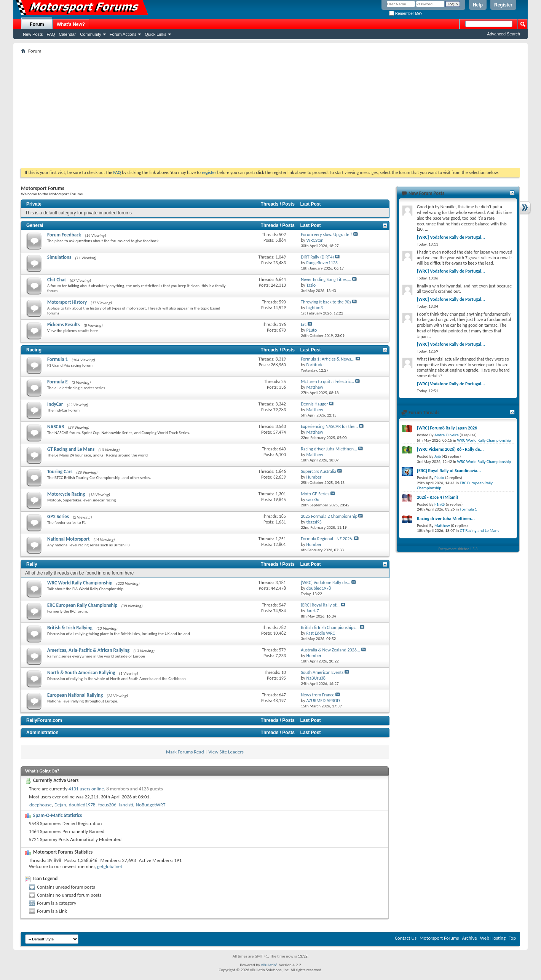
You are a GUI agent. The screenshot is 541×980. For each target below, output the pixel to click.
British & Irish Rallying (70, 628)
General (35, 225)
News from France (318, 695)
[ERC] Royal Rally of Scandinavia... (449, 471)
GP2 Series (58, 516)
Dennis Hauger (314, 404)
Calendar (68, 34)
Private (34, 204)
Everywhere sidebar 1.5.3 (458, 549)
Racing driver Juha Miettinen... (329, 449)
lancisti (126, 805)
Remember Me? (406, 14)
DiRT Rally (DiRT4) (317, 257)
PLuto (439, 478)
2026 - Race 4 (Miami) (437, 497)
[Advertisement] (271, 111)
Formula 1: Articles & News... (328, 359)
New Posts (33, 34)
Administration (42, 733)
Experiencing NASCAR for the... (329, 426)
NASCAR (56, 427)
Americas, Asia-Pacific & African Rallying (88, 650)
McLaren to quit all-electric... (327, 381)
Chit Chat (57, 280)
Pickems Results (63, 325)
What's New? (71, 24)
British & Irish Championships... (330, 627)
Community (91, 34)
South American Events (322, 672)
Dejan (60, 805)
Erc (304, 324)
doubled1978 (82, 805)
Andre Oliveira (447, 435)
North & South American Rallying (81, 673)
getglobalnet (110, 866)
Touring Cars (60, 472)
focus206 (107, 805)
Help (478, 5)
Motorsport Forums (439, 938)
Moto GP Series (315, 494)
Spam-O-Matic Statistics (57, 815)
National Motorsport (68, 539)
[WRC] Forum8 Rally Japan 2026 (447, 428)
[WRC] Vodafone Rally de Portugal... (451, 237)
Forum (37, 24)
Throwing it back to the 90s (326, 302)
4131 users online (86, 789)
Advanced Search (503, 34)
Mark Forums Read (185, 752)
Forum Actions (123, 34)
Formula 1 (57, 359)
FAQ (51, 34)
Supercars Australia (318, 471)
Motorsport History (67, 302)
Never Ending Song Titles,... (326, 279)
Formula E (57, 382)
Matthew (442, 526)
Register (503, 5)
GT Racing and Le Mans (71, 449)
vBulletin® (269, 965)
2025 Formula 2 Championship (329, 516)
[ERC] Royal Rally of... (320, 605)
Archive (469, 938)
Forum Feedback (64, 235)
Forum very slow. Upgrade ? (326, 235)
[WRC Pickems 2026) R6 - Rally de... (450, 449)
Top (512, 938)
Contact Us (406, 938)
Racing (34, 350)
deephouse (41, 805)
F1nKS (440, 504)
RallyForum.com (44, 720)
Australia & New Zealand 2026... (330, 650)
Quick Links (156, 34)
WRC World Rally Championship (80, 583)
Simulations (59, 257)
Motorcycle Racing (66, 494)
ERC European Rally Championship (82, 605)
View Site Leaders (226, 752)
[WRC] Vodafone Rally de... (326, 583)
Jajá (438, 456)
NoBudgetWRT (151, 805)
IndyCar (55, 404)
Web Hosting (493, 938)
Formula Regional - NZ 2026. (327, 539)
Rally (32, 564)
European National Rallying (75, 695)
